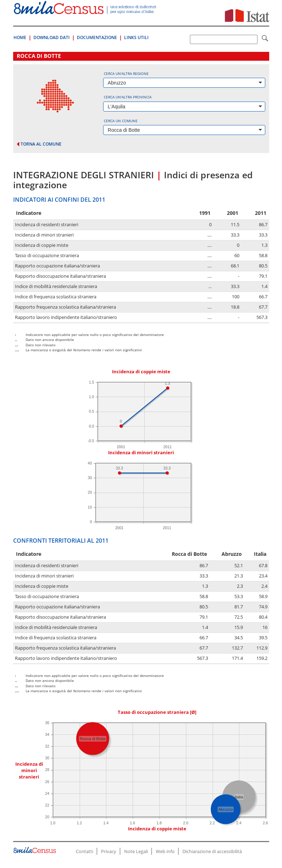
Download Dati (52, 37)
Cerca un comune (121, 121)
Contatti (84, 851)
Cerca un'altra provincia (128, 97)
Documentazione (97, 37)
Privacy (109, 851)
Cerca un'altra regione (126, 74)
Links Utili (136, 37)
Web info (165, 851)
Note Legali (136, 851)
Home (20, 37)
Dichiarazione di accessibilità (212, 851)
